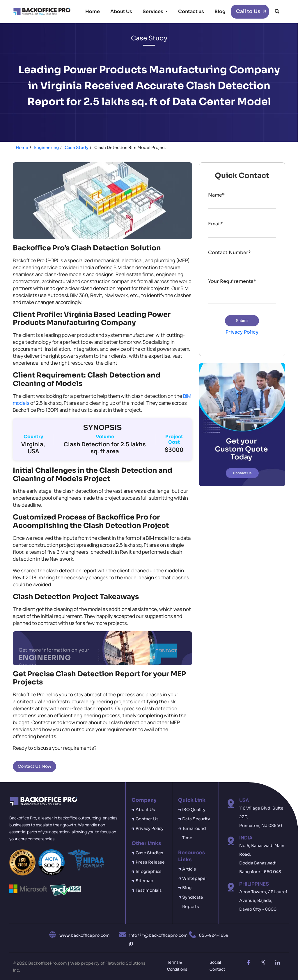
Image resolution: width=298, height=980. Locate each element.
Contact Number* (229, 252)
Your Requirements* (232, 281)
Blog (220, 11)
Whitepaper (195, 878)
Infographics (149, 871)
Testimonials (149, 890)
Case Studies (149, 853)
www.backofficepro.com (85, 935)
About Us (121, 11)
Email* (216, 224)
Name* (216, 195)
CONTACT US (163, 656)
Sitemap (144, 881)
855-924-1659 (214, 935)
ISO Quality (194, 810)
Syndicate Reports (193, 902)
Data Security (196, 819)
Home (93, 11)
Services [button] (153, 11)
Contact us (191, 11)
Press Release (150, 862)
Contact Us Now (34, 766)
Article (189, 869)
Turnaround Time (194, 833)
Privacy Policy (242, 332)
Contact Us (147, 819)
